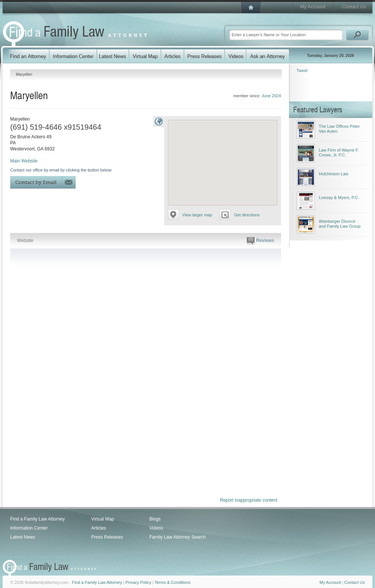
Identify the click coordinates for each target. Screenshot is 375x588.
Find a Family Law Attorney (38, 519)
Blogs (155, 519)
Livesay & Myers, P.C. (339, 198)
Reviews (261, 241)
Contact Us (354, 7)
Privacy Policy (138, 582)
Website (25, 240)
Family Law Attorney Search (178, 537)
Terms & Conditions (173, 582)
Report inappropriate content (249, 500)
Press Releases (107, 537)
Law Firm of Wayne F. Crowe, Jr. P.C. (339, 152)
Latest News (23, 537)
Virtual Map (103, 519)
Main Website (24, 161)
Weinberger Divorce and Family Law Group (340, 224)
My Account (313, 7)
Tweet (302, 70)
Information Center (29, 528)
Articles (99, 528)
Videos (156, 528)
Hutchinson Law (334, 174)
